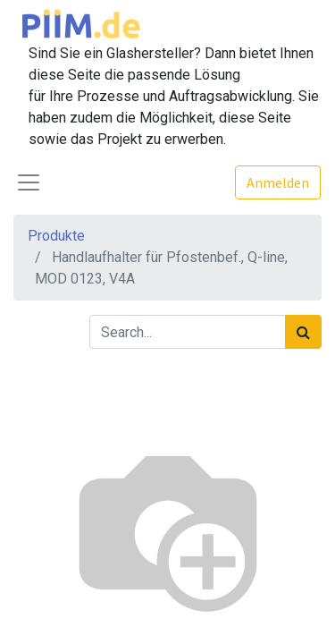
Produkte (56, 236)
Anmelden (278, 182)
